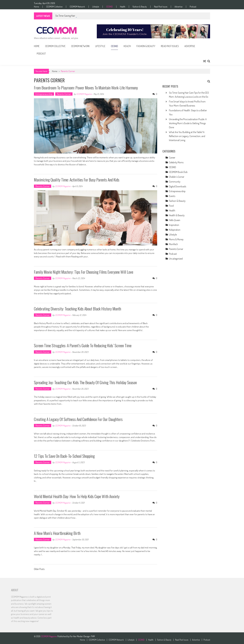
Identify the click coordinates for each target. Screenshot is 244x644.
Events (172, 196)
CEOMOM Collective (54, 7)
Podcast (193, 7)
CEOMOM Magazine (84, 94)
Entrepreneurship (44, 94)
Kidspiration (175, 230)
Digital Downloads (178, 186)
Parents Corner (64, 94)
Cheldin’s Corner (177, 177)
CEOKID (109, 7)
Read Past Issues (161, 7)
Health (123, 7)
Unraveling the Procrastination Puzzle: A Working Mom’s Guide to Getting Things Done (188, 123)
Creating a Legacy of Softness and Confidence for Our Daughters (78, 419)
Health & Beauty (177, 215)
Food (171, 206)
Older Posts (39, 569)
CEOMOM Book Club (178, 172)
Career (172, 158)
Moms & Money (176, 239)
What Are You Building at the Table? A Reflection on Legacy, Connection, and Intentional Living (187, 136)
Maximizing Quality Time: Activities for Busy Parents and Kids (77, 180)
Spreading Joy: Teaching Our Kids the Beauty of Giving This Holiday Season (85, 382)
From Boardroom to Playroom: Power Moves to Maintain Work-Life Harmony (86, 88)
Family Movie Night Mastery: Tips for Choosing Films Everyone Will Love (84, 272)
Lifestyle (96, 7)
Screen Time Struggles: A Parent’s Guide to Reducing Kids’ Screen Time (83, 345)
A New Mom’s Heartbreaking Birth (57, 533)
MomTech (173, 244)
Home (36, 7)
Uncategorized (176, 259)
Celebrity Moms (176, 162)
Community (175, 182)
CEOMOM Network (77, 7)
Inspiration (174, 225)
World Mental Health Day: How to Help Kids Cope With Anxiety (77, 496)
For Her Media (76, 636)
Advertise (178, 7)
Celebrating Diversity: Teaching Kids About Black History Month (77, 309)
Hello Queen (175, 220)
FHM (93, 636)
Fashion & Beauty (140, 7)
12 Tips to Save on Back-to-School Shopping (64, 456)
